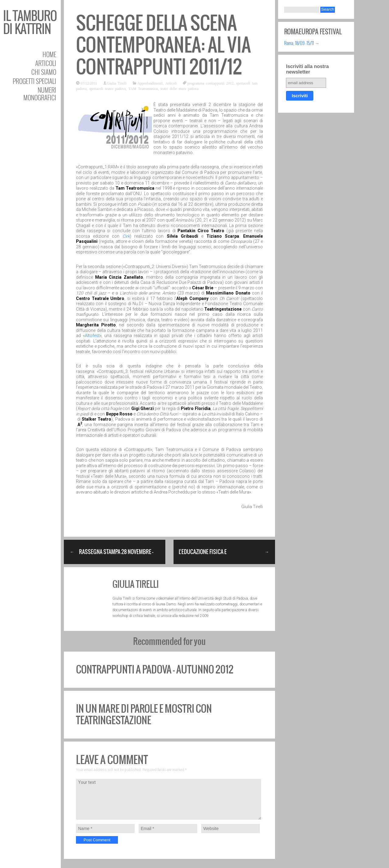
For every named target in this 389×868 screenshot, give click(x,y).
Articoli (46, 63)
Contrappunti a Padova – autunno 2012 (155, 669)
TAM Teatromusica (143, 88)
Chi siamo (44, 72)
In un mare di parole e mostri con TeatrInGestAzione (144, 714)
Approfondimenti (150, 83)
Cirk (126, 236)
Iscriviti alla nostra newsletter (307, 69)
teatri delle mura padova (179, 88)
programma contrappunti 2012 (210, 83)
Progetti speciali (34, 81)
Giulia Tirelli (117, 83)
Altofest (92, 336)
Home (49, 54)
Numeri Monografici (40, 94)
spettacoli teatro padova (108, 88)
